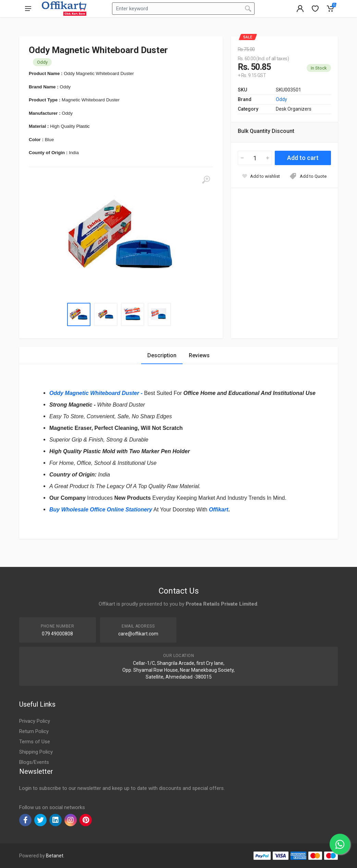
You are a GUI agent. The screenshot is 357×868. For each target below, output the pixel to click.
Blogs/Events (34, 762)
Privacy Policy (35, 721)
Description (162, 355)
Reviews (199, 355)
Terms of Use (35, 742)
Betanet (55, 856)
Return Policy (34, 731)
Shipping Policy (36, 752)
